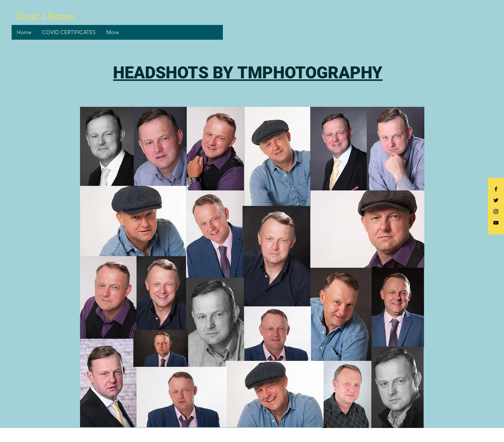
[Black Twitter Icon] (496, 200)
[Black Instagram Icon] (496, 212)
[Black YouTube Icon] (496, 223)
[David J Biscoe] (46, 16)
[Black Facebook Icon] (496, 189)
